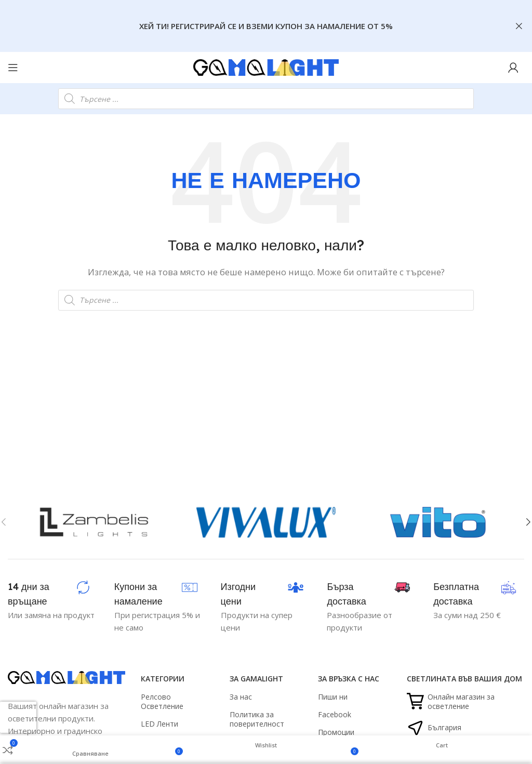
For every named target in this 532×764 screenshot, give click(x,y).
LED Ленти (159, 724)
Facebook (335, 714)
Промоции (336, 732)
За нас (241, 697)
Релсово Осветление (162, 701)
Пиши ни (333, 697)
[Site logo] (266, 66)
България (434, 728)
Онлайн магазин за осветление (451, 701)
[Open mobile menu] (13, 68)
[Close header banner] (519, 26)
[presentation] (18, 717)
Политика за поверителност (257, 719)
